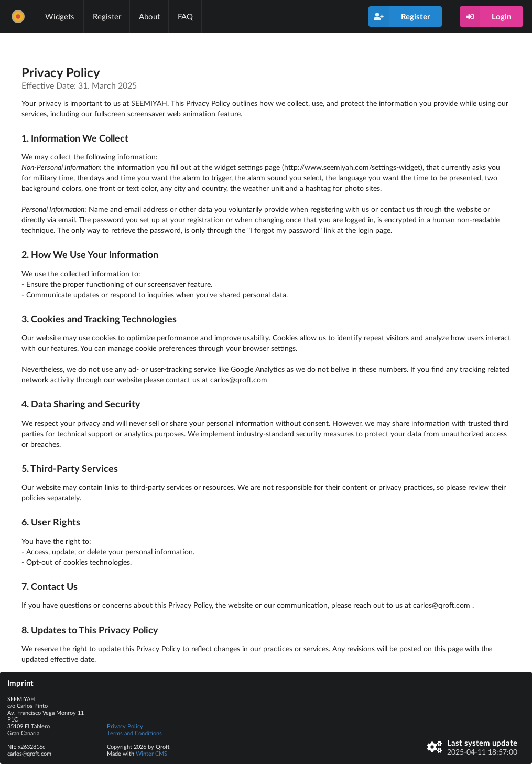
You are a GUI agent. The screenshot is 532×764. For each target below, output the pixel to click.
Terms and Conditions (134, 733)
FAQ (185, 16)
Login (485, 17)
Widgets (60, 16)
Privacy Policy (125, 726)
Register (107, 16)
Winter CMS (151, 753)
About (149, 16)
